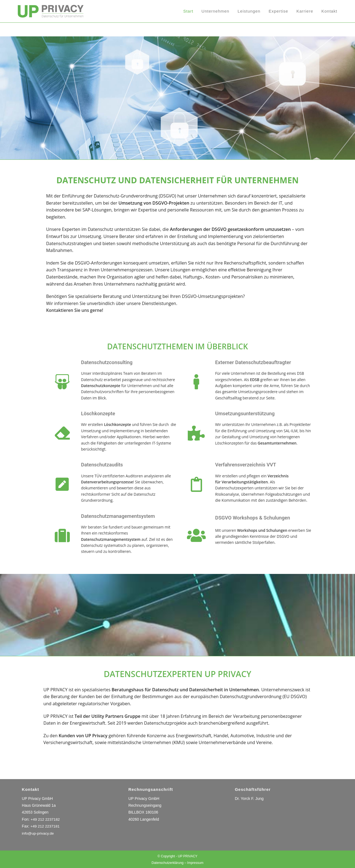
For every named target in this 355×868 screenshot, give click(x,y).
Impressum (195, 862)
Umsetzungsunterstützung (248, 413)
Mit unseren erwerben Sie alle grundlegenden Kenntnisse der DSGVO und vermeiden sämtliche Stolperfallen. (261, 536)
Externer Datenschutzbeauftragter (257, 362)
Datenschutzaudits (104, 465)
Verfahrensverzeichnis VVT (249, 465)
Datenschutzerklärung (168, 862)
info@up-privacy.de (38, 833)
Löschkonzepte (100, 413)
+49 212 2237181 (45, 826)
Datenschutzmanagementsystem (122, 516)
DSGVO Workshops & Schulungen (256, 517)
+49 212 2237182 (46, 819)
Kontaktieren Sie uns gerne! (75, 310)
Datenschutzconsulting (109, 362)
